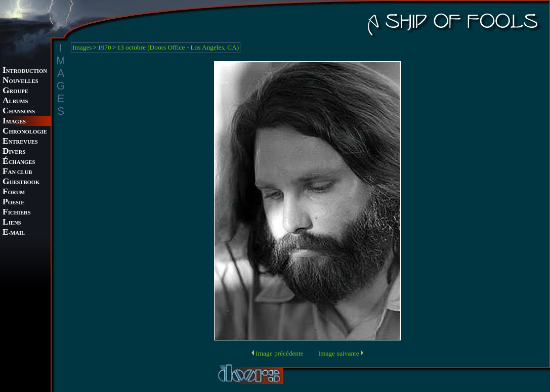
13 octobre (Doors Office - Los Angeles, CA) (178, 47)
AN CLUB (17, 172)
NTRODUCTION (25, 71)
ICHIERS (17, 213)
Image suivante (339, 353)
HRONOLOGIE (25, 132)
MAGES (14, 122)
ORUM (14, 192)
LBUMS (15, 101)
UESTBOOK (21, 182)
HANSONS (19, 112)
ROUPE (15, 91)
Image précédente (279, 353)
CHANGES (19, 162)
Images (82, 47)
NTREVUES (20, 142)
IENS (12, 223)
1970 (104, 47)
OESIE (13, 203)
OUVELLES (20, 81)
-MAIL (14, 233)
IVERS (14, 152)
